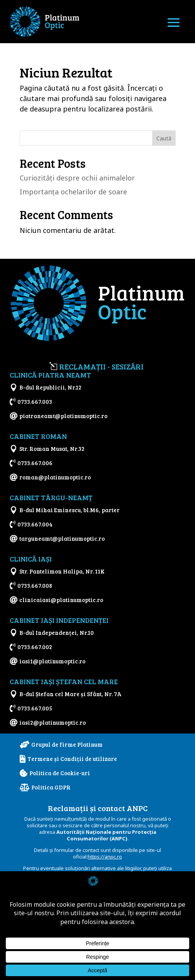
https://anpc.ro (105, 857)
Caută (164, 138)
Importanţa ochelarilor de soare (73, 192)
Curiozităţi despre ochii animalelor (77, 178)
